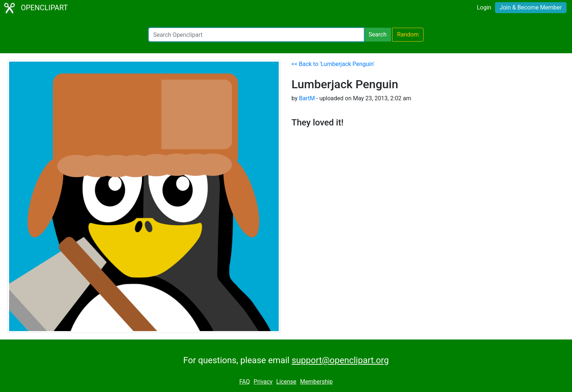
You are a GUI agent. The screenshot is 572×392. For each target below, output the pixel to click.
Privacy (263, 382)
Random (408, 34)
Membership (316, 382)
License (286, 382)
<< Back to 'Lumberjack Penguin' (333, 64)
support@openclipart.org (340, 360)
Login (484, 7)
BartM (307, 98)
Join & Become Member (531, 7)
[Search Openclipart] (256, 35)
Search (377, 34)
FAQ (245, 382)
